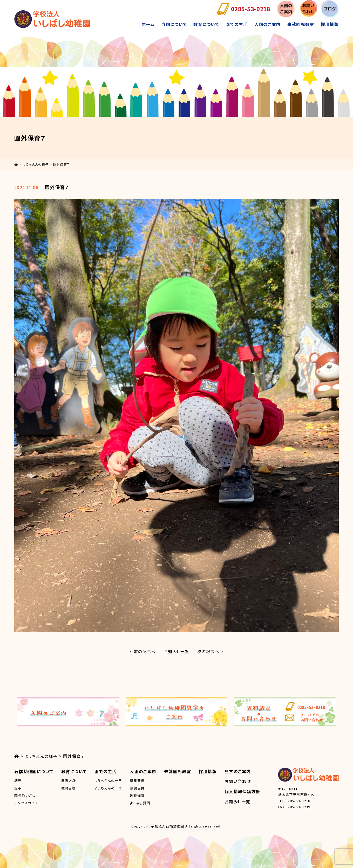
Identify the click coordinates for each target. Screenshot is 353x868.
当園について (174, 24)
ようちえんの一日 (108, 781)
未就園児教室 (301, 24)
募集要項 (137, 781)
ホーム (148, 24)
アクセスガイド (26, 803)
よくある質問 (140, 803)
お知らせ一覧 (177, 651)
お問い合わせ (238, 781)
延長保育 (137, 795)
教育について (206, 24)
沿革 (18, 788)
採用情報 (330, 24)
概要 (18, 781)
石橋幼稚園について (34, 771)
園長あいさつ (25, 795)
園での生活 (237, 24)
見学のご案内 (238, 771)
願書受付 (137, 788)
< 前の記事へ (143, 651)
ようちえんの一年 (108, 788)
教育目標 (69, 788)
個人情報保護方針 (242, 791)
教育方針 (69, 781)
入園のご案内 (268, 24)
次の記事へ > (210, 651)
